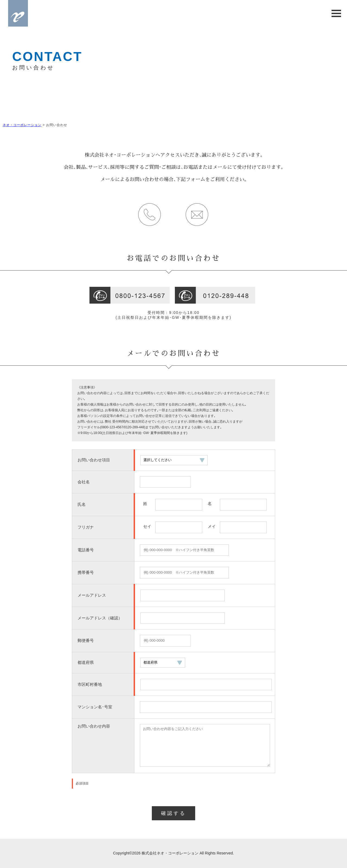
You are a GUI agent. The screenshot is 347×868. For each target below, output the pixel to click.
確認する (173, 813)
